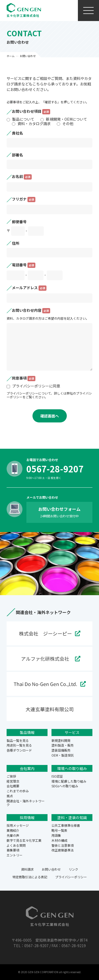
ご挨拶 (11, 776)
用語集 (56, 835)
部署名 (17, 155)
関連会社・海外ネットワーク (26, 803)
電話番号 (24, 265)
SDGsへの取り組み (65, 786)
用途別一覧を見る (19, 745)
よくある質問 (16, 845)
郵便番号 (19, 222)
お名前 (22, 177)
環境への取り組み (72, 768)
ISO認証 (57, 776)
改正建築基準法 (63, 850)
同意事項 (24, 379)
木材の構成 (59, 840)
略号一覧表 (59, 830)
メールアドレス (29, 288)
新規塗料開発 (61, 740)
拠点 (10, 796)
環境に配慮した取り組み (69, 781)
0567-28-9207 (55, 469)
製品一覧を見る (18, 740)
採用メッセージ (18, 825)
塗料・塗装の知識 (72, 818)
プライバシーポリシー (71, 877)
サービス (72, 732)
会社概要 (13, 786)
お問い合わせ (51, 869)
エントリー (15, 855)
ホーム (11, 56)
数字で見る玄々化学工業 (24, 840)
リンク (73, 869)
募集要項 (13, 850)
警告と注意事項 (63, 845)
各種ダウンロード (19, 750)
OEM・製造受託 (63, 755)
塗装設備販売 (61, 750)
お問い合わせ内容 (31, 311)
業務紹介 (13, 830)
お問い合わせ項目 (31, 112)
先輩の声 (13, 835)
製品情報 (27, 732)
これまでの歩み (18, 791)
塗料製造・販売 (63, 745)
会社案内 (27, 768)
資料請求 (27, 869)
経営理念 (13, 781)
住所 (16, 243)
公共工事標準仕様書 (66, 825)
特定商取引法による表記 (30, 877)
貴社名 (17, 133)
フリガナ (24, 200)
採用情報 (27, 818)
